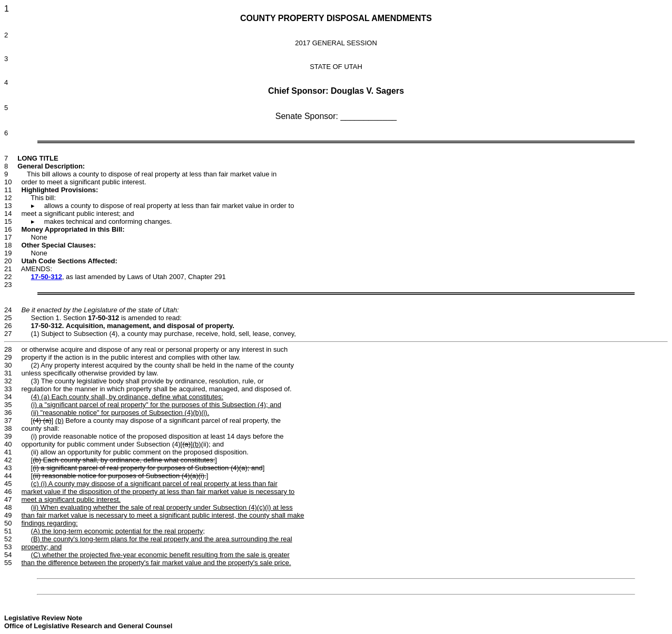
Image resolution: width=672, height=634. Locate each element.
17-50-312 (47, 277)
